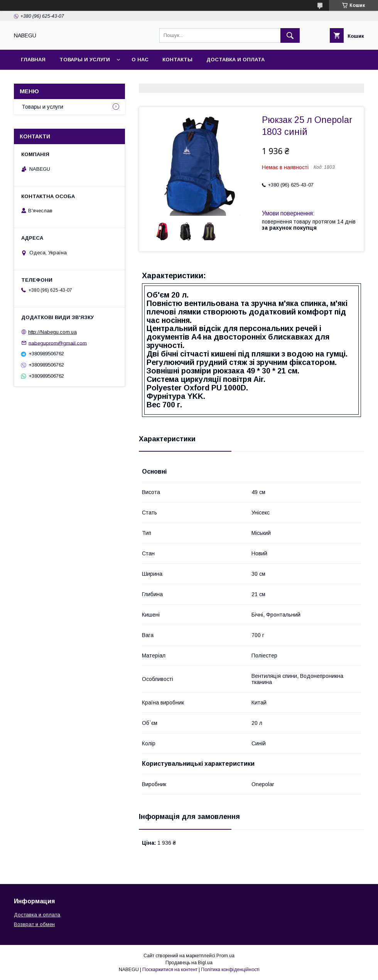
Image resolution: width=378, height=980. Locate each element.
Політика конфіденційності (230, 970)
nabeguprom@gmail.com (58, 343)
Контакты (177, 60)
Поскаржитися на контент (170, 970)
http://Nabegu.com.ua (52, 332)
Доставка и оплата (235, 60)
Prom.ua (225, 956)
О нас (140, 60)
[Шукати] (290, 35)
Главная (33, 60)
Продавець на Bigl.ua (189, 963)
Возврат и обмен (34, 924)
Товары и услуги (85, 60)
